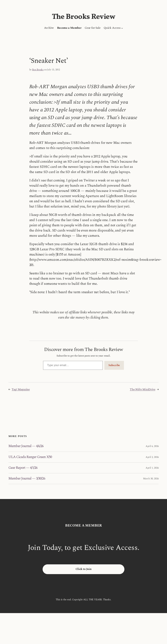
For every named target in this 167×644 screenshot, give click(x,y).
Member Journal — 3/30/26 (27, 479)
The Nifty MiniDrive (143, 389)
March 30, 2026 (151, 479)
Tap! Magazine (21, 389)
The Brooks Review (84, 17)
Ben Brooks (38, 70)
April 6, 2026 (152, 446)
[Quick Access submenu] (122, 28)
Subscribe (114, 365)
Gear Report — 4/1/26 (23, 468)
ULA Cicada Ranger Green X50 (30, 457)
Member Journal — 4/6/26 (26, 446)
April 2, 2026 (152, 457)
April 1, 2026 (152, 468)
